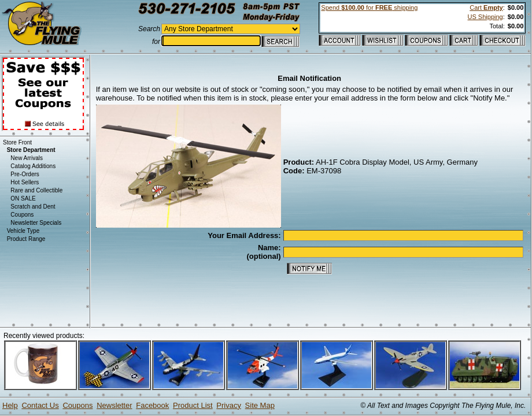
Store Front (17, 142)
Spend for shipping (369, 8)
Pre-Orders (25, 174)
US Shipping (485, 17)
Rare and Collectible (36, 190)
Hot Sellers (25, 182)
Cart (486, 8)
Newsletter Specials (36, 223)
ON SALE (23, 198)
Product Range (26, 239)
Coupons (22, 215)
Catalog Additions (33, 166)
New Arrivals (27, 158)
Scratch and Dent (33, 207)
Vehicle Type (23, 231)
